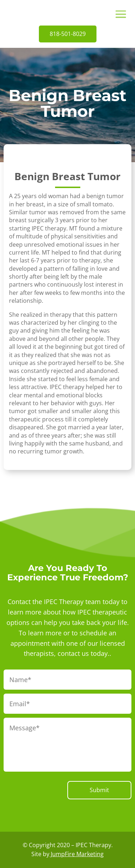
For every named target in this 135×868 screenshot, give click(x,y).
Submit (99, 790)
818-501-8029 (68, 34)
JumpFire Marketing (76, 854)
